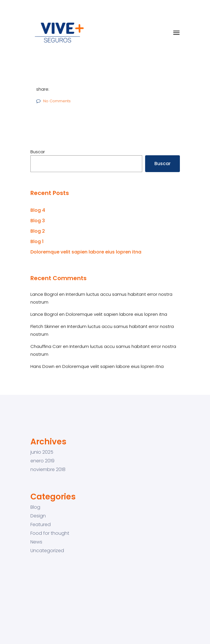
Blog (35, 507)
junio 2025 (42, 452)
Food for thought (50, 533)
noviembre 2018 (48, 470)
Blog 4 (38, 210)
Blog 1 (37, 241)
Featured (41, 525)
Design (38, 516)
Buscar (38, 152)
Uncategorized (47, 551)
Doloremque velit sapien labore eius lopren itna (86, 252)
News (36, 542)
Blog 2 (38, 231)
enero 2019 (42, 461)
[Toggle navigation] (176, 33)
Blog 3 (38, 221)
